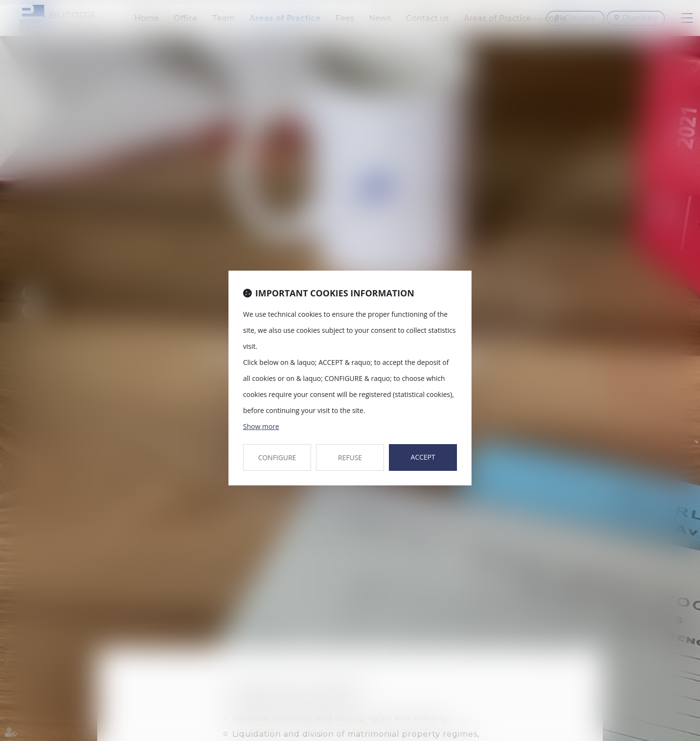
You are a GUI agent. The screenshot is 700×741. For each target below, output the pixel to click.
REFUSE (350, 457)
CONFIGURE (277, 457)
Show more (261, 426)
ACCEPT (423, 457)
